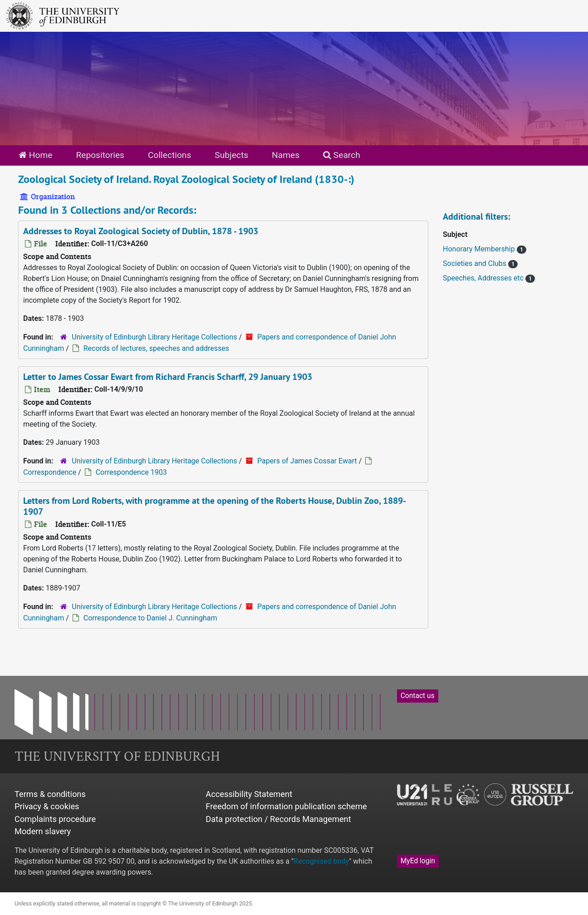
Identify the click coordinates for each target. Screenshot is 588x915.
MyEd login (418, 861)
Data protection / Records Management (278, 819)
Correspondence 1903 (131, 472)
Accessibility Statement (249, 794)
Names (286, 155)
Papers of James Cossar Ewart (307, 461)
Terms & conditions (50, 794)
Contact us (418, 696)
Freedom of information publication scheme (286, 806)
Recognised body (321, 861)
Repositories (100, 155)
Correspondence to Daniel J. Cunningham (150, 618)
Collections (169, 155)
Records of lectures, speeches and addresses (156, 348)
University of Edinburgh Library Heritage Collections (154, 337)
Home (35, 155)
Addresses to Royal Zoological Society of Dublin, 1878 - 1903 (141, 231)
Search (342, 155)
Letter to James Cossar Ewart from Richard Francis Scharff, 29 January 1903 (168, 377)
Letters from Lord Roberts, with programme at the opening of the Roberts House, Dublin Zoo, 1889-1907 (215, 506)
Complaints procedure (55, 819)
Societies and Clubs (475, 263)
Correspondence (50, 472)
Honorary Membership (480, 249)
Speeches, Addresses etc (484, 278)
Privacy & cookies (47, 806)
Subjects (231, 155)
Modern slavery (43, 831)
